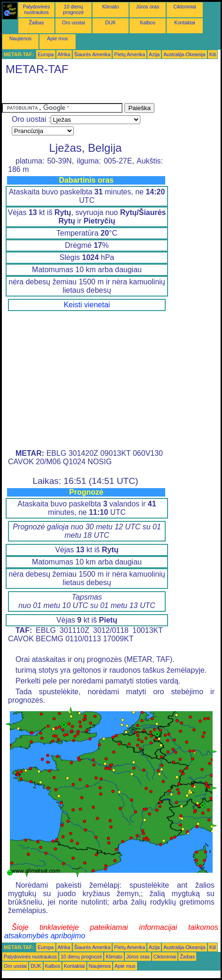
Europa (46, 54)
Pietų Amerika (130, 54)
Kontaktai (184, 22)
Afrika (64, 54)
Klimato (111, 7)
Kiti (213, 54)
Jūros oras (148, 7)
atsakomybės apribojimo (45, 936)
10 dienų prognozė (73, 9)
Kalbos (148, 22)
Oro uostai (73, 22)
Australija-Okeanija (184, 54)
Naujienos (20, 38)
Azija (154, 54)
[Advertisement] (77, 91)
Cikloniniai (185, 7)
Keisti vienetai (87, 305)
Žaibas (37, 22)
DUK (111, 22)
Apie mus (57, 38)
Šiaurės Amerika (92, 54)
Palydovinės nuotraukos (36, 9)
